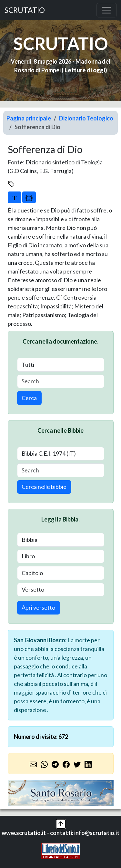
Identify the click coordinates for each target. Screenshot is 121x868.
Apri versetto (38, 607)
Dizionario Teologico (86, 118)
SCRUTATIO (25, 10)
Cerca (29, 398)
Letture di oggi (85, 70)
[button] (61, 823)
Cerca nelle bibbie (44, 487)
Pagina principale (29, 118)
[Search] (61, 382)
